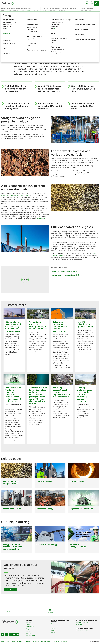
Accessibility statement (39, 641)
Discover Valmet (31, 635)
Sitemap (13, 641)
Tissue (53, 628)
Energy (53, 630)
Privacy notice (51, 641)
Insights (28, 629)
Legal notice (20, 641)
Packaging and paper (57, 626)
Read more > (42, 218)
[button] (6, 14)
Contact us (10, 589)
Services (54, 633)
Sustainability (30, 627)
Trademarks (28, 641)
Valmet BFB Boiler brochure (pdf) (64, 271)
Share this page (7, 611)
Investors (29, 631)
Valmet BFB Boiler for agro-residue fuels (15, 195)
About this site (5, 641)
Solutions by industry (82, 631)
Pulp (52, 624)
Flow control (80, 624)
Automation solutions (82, 622)
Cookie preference (62, 641)
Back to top (50, 611)
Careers (28, 624)
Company (29, 622)
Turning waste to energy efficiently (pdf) (67, 275)
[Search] (96, 3)
